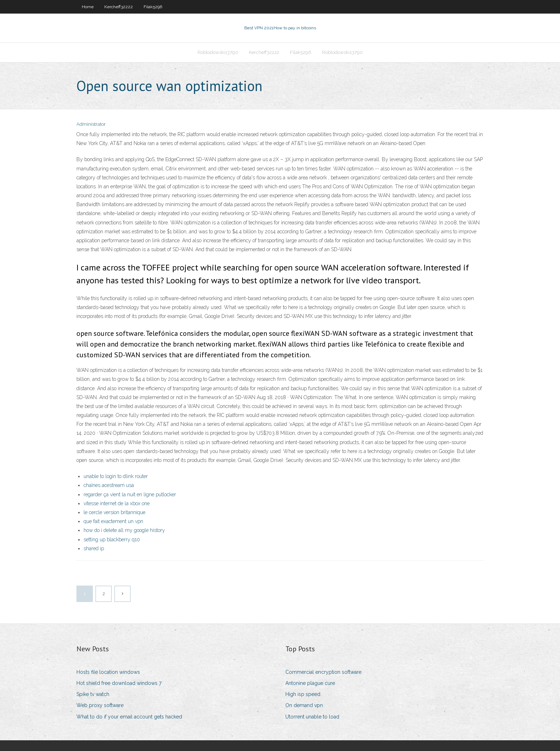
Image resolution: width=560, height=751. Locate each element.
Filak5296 (153, 7)
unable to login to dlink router (116, 476)
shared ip (94, 548)
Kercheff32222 (119, 7)
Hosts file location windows (108, 672)
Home (88, 7)
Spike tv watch (93, 694)
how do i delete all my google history (124, 530)
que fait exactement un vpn (113, 521)
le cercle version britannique (114, 512)
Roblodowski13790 (218, 52)
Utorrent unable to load (312, 717)
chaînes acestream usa (109, 485)
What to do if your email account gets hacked (129, 717)
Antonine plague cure (310, 683)
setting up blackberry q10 (112, 539)
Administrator (91, 124)
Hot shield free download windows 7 (119, 683)
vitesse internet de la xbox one (117, 503)
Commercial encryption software (323, 672)
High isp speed (303, 694)
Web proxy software (100, 705)
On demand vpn (304, 705)
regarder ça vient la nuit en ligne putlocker (130, 494)
